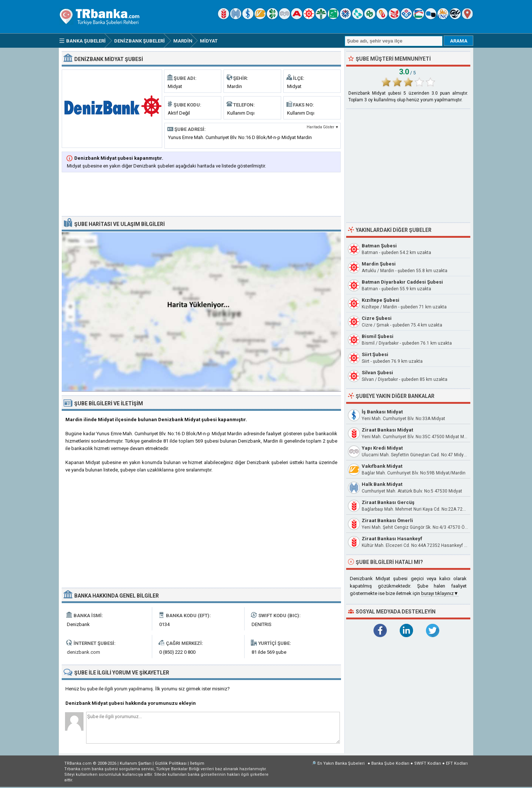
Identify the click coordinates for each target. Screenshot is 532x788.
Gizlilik (171, 763)
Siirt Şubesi (375, 354)
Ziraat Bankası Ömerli (387, 520)
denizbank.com (83, 652)
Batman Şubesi (379, 246)
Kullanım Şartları (136, 763)
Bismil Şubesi (378, 336)
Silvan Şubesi (377, 373)
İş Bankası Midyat (382, 412)
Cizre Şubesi (377, 318)
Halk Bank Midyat (382, 484)
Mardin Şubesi (379, 264)
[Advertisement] (201, 195)
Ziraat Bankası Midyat (387, 430)
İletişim (197, 763)
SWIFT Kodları (428, 763)
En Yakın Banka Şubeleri (341, 763)
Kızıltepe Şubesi (381, 300)
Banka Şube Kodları (390, 763)
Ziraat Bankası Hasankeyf (392, 539)
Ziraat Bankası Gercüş (388, 502)
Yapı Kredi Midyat (382, 448)
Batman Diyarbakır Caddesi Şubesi (402, 282)
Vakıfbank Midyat (382, 466)
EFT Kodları (457, 763)
